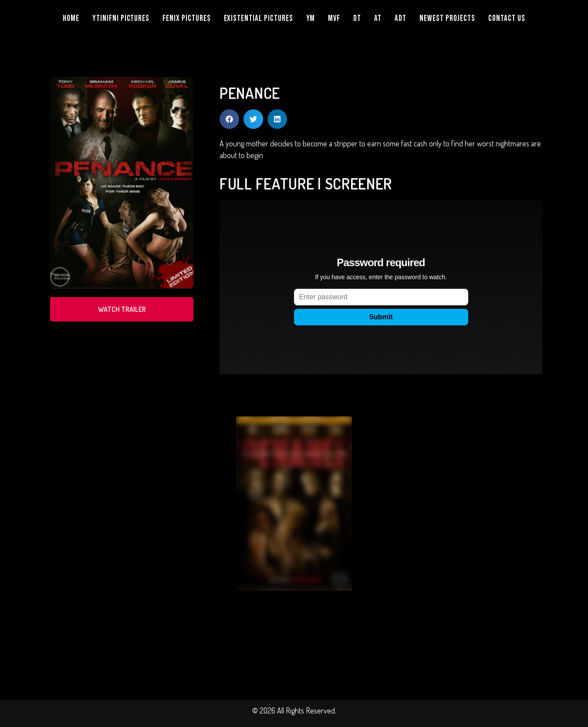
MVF (334, 19)
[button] (229, 119)
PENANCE (250, 93)
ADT (400, 19)
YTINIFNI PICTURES (121, 19)
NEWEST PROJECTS (447, 19)
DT (357, 19)
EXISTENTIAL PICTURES (259, 19)
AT (378, 19)
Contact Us (507, 19)
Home (71, 19)
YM (311, 19)
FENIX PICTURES (186, 19)
